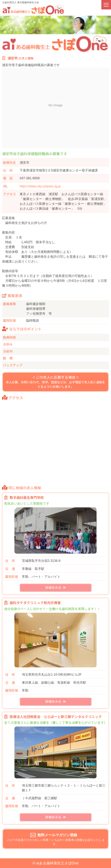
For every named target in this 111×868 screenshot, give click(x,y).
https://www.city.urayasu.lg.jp (40, 186)
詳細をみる (56, 588)
